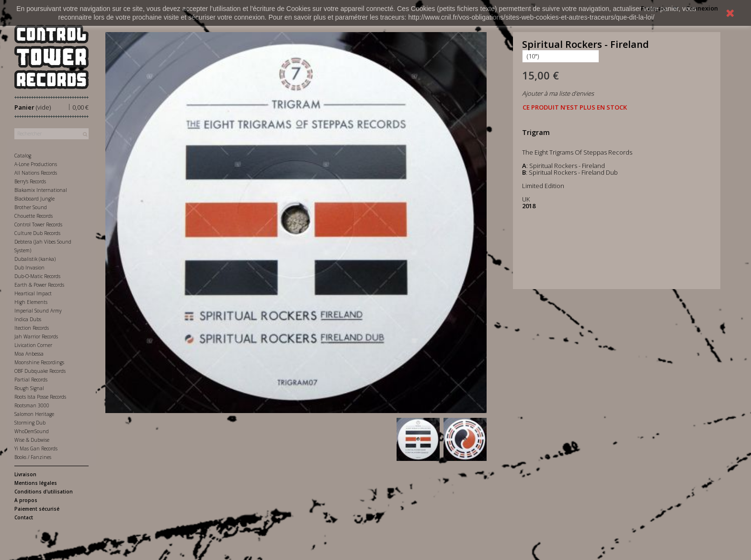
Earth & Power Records (39, 285)
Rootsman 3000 (32, 405)
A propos (26, 500)
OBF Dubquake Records (40, 371)
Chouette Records (34, 216)
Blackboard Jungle (34, 199)
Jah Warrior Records (36, 336)
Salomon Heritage (34, 414)
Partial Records (31, 380)
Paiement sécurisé (37, 509)
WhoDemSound (32, 431)
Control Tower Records (38, 224)
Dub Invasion (29, 268)
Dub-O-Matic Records (37, 276)
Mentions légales (36, 483)
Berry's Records (30, 181)
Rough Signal (29, 388)
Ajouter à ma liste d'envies (558, 93)
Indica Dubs (28, 319)
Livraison (25, 474)
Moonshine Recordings (39, 362)
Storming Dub (30, 423)
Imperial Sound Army (38, 311)
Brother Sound (31, 207)
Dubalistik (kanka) (35, 259)
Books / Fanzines (33, 457)
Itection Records (32, 328)
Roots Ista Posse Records (40, 397)
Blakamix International (41, 190)
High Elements (31, 302)
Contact (24, 517)
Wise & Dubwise (32, 440)
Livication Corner (33, 345)
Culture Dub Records (37, 233)
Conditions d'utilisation (44, 492)
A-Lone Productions (36, 164)
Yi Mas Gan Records (36, 448)
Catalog (23, 156)
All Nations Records (36, 173)
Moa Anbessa (29, 354)
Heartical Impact (33, 293)
